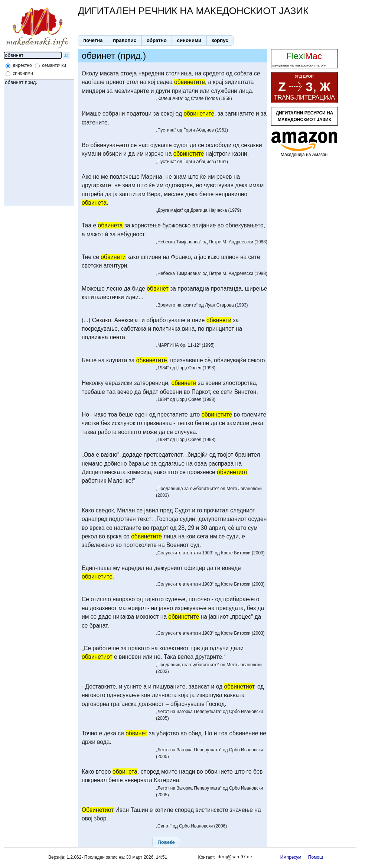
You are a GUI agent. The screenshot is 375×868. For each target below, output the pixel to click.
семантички (54, 65)
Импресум (291, 857)
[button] (93, 41)
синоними (23, 73)
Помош (316, 857)
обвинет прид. (39, 83)
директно (22, 65)
